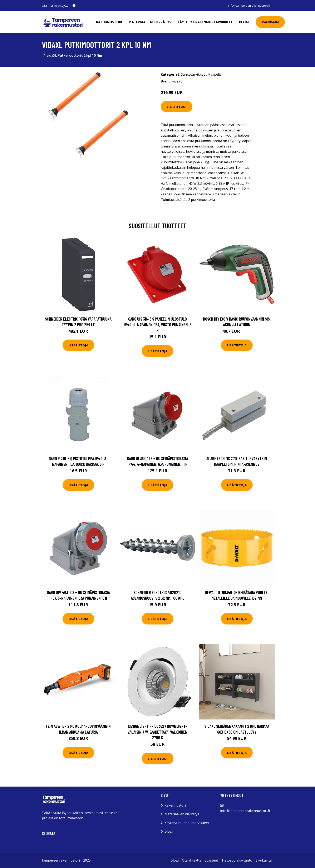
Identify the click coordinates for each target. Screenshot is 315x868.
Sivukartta (264, 860)
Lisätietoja (177, 106)
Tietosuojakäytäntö (237, 860)
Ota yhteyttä (192, 860)
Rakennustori (109, 22)
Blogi (244, 22)
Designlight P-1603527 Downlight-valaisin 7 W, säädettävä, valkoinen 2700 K (157, 732)
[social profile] (74, 6)
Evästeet (211, 860)
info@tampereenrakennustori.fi (249, 6)
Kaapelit (215, 74)
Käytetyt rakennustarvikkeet (205, 22)
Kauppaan (270, 22)
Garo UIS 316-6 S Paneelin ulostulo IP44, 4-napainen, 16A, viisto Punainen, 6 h (158, 325)
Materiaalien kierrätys (150, 22)
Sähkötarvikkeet (194, 74)
